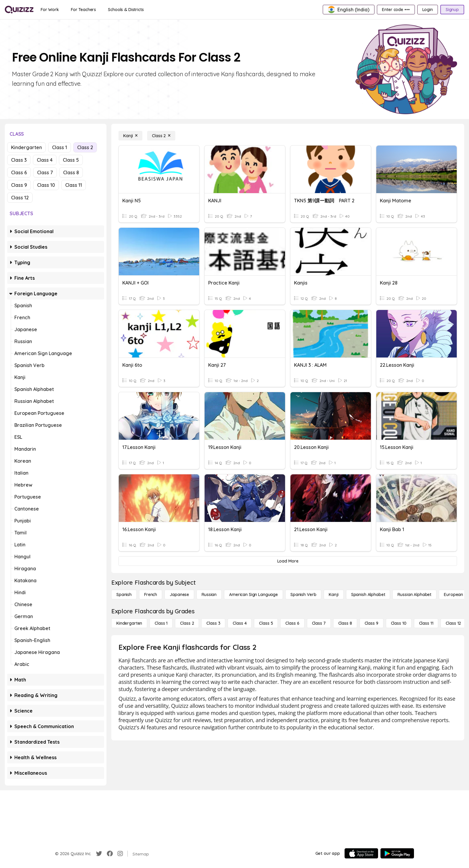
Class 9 (19, 185)
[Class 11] (426, 623)
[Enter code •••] (396, 10)
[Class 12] (453, 623)
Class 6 (19, 172)
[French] (151, 595)
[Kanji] (130, 136)
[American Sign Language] (253, 595)
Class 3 (19, 160)
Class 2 (85, 147)
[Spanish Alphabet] (368, 595)
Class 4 (45, 160)
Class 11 (74, 185)
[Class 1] (161, 623)
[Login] (428, 10)
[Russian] (209, 595)
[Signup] (452, 10)
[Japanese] (179, 595)
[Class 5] (266, 623)
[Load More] (288, 561)
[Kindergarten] (129, 623)
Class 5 (71, 160)
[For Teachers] (83, 10)
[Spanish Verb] (303, 595)
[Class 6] (292, 623)
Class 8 (71, 172)
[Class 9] (371, 623)
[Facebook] (110, 854)
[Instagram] (120, 854)
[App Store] (361, 853)
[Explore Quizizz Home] (19, 10)
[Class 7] (319, 623)
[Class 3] (213, 623)
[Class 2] (161, 136)
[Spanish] (124, 595)
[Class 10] (399, 623)
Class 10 (46, 185)
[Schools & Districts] (126, 10)
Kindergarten (26, 147)
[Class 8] (345, 623)
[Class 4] (240, 623)
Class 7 (45, 172)
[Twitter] (99, 854)
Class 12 (20, 198)
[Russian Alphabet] (414, 595)
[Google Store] (397, 853)
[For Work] (50, 10)
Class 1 (60, 147)
